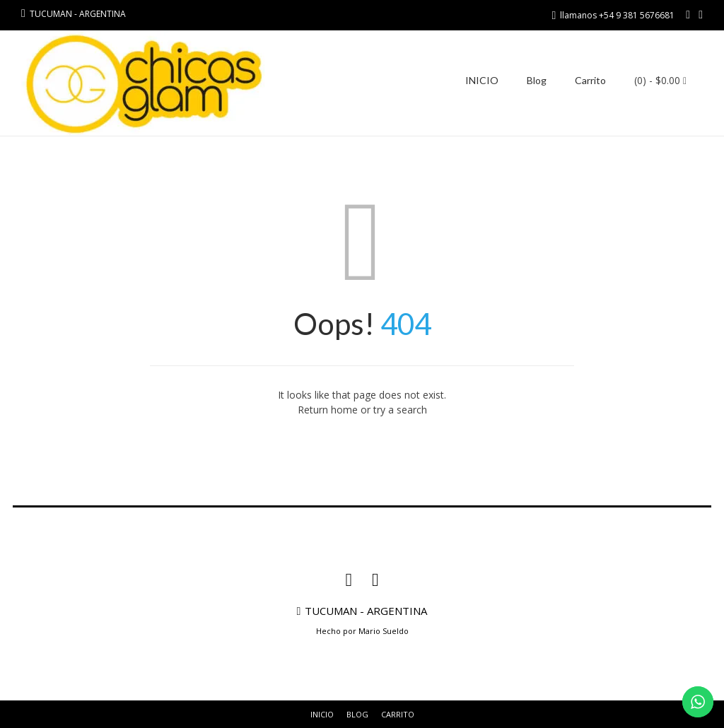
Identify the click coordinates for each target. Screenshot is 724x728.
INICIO (482, 80)
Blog (537, 80)
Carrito (590, 80)
